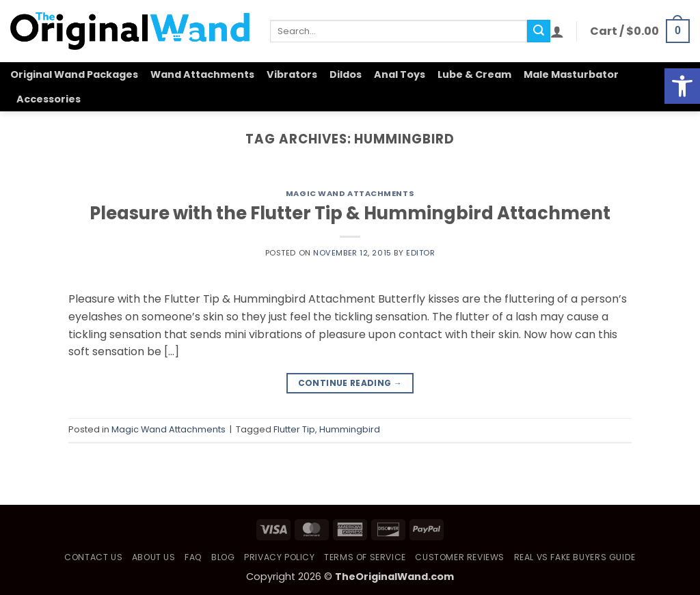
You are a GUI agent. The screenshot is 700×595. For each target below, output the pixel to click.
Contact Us (93, 557)
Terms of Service (365, 557)
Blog (223, 557)
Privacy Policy (280, 557)
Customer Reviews (460, 557)
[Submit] (539, 31)
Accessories (49, 99)
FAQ (193, 557)
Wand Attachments (202, 74)
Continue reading (350, 383)
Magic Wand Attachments (350, 193)
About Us (154, 557)
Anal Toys (400, 74)
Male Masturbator (571, 74)
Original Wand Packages (74, 74)
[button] (557, 31)
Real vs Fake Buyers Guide (575, 557)
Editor (420, 253)
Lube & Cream (474, 74)
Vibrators (292, 74)
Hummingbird (350, 429)
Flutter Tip (294, 429)
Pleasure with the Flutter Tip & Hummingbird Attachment (350, 213)
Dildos (346, 74)
